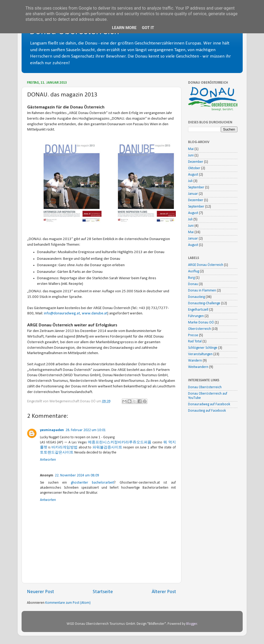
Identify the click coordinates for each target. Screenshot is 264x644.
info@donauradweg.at (62, 313)
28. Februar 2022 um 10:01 (86, 430)
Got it (148, 28)
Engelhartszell (198, 310)
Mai (191, 149)
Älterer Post (164, 592)
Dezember (196, 162)
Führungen (196, 316)
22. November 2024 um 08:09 (77, 475)
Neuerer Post (40, 592)
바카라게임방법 (64, 447)
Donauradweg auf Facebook (209, 404)
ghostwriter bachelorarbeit (92, 483)
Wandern (195, 361)
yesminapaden (52, 430)
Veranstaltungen (200, 354)
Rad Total (195, 341)
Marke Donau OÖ (201, 323)
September (196, 187)
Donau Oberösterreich (205, 387)
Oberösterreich (200, 329)
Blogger (192, 624)
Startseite (103, 592)
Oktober (194, 168)
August (193, 175)
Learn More (124, 28)
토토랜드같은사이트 (57, 453)
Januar (193, 194)
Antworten (48, 460)
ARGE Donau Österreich (206, 265)
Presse (193, 335)
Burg (191, 278)
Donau (193, 284)
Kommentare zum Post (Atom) (68, 603)
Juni (191, 155)
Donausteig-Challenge (204, 303)
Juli (190, 181)
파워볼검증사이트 (107, 447)
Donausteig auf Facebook (207, 411)
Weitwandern (198, 367)
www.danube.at (95, 313)
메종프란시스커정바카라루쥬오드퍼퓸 (120, 442)
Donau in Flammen (202, 291)
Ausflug (194, 271)
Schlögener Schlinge (203, 348)
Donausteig (196, 297)
